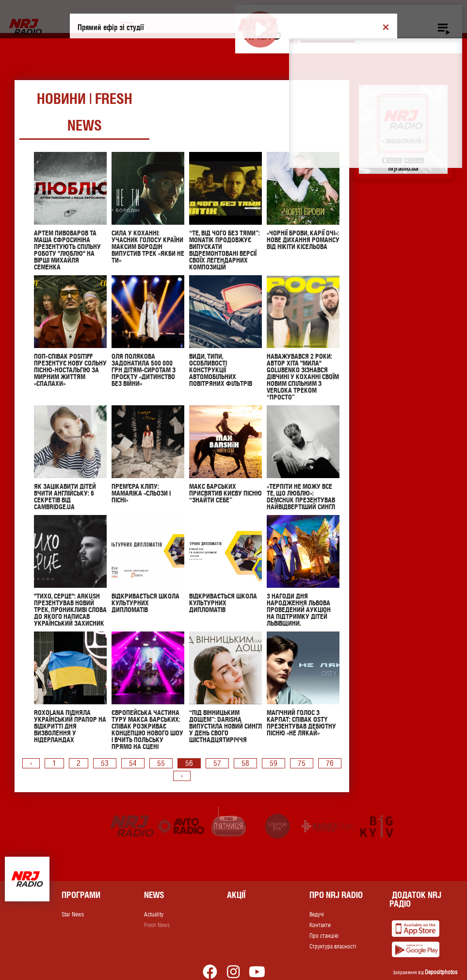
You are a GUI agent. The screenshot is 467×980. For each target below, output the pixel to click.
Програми (81, 895)
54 (133, 763)
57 (217, 763)
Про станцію (324, 936)
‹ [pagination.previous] (31, 763)
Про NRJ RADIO (336, 895)
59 (274, 763)
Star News (73, 914)
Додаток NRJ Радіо (415, 899)
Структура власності (333, 947)
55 (161, 763)
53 (105, 763)
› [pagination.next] (182, 776)
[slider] (330, 42)
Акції (236, 895)
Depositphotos (441, 972)
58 (245, 763)
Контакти (320, 925)
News (154, 895)
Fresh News (157, 925)
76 (330, 763)
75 (302, 763)
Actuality (154, 914)
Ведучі (317, 914)
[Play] (260, 29)
